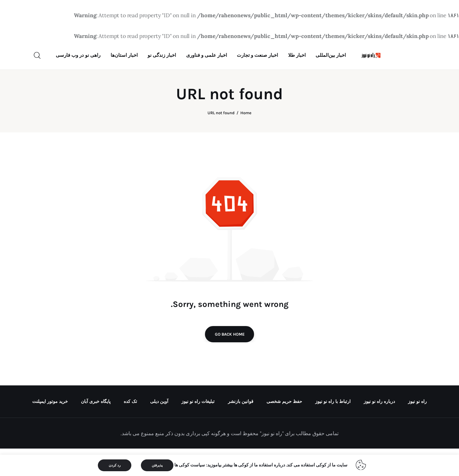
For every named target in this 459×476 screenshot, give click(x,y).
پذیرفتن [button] (157, 465)
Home (246, 141)
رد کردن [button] (115, 465)
